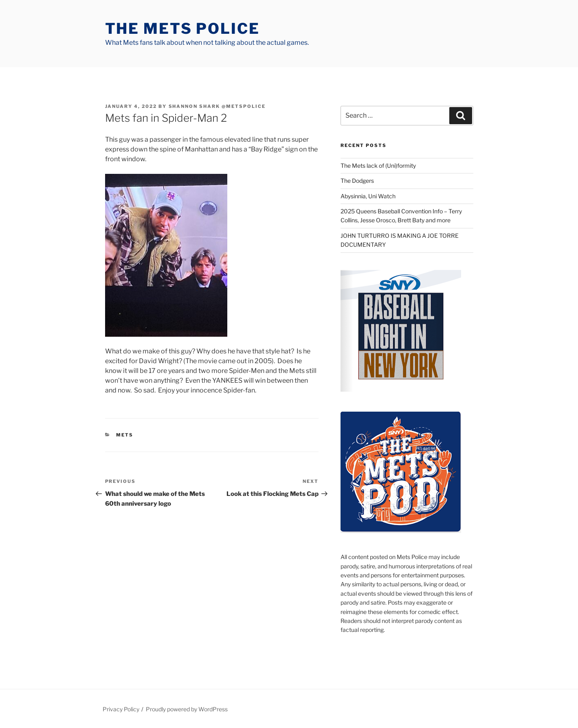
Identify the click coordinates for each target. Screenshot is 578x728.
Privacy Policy (121, 709)
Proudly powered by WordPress (187, 709)
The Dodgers (357, 181)
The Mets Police (182, 29)
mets (125, 435)
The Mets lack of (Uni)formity (378, 166)
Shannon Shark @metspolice (217, 106)
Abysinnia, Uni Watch (368, 196)
